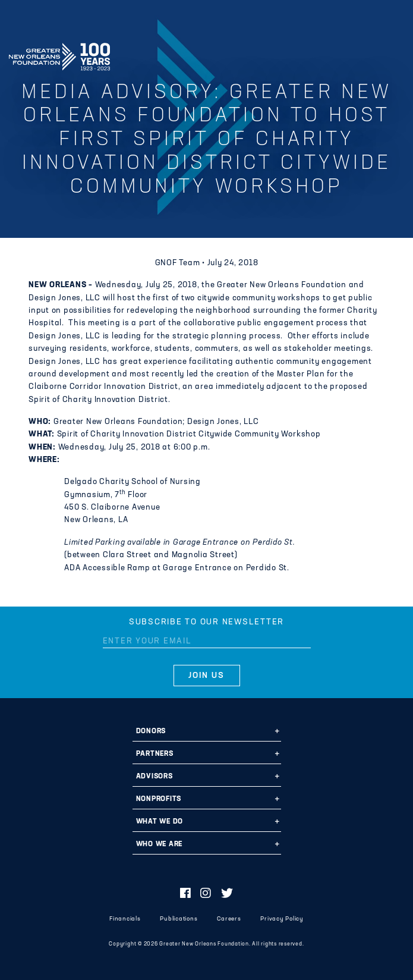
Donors (151, 731)
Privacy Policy (282, 919)
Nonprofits (159, 799)
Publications (179, 919)
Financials (125, 919)
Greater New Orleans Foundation (59, 53)
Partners (155, 754)
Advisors (155, 777)
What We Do (160, 822)
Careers (229, 919)
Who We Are (160, 844)
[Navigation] (394, 55)
